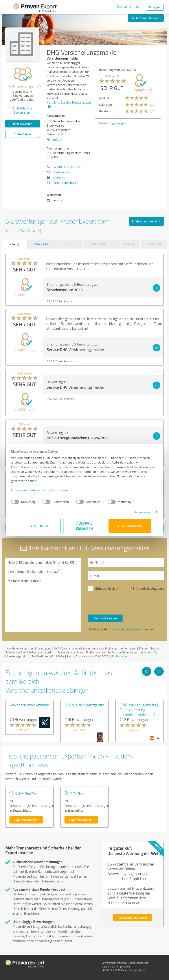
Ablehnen (39, 526)
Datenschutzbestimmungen (55, 490)
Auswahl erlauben (85, 526)
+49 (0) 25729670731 (67, 167)
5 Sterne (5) (41, 244)
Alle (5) (14, 244)
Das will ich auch (129, 7)
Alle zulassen (130, 526)
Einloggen (155, 7)
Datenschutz (108, 966)
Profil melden (120, 656)
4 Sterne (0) (69, 244)
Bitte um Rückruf (107, 588)
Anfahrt (57, 139)
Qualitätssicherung (138, 963)
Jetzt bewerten (23, 124)
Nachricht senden (105, 618)
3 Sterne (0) (98, 244)
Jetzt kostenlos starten (133, 917)
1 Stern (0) (154, 244)
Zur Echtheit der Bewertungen (23, 110)
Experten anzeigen (26, 820)
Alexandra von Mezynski (29, 705)
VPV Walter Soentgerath (84, 705)
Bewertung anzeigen (113, 123)
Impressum (26, 490)
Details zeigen (136, 512)
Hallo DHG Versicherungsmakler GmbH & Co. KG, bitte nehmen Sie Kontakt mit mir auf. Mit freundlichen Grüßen (43, 595)
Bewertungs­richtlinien (114, 963)
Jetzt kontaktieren (146, 18)
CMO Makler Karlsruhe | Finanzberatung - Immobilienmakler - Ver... (140, 710)
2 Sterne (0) (126, 244)
